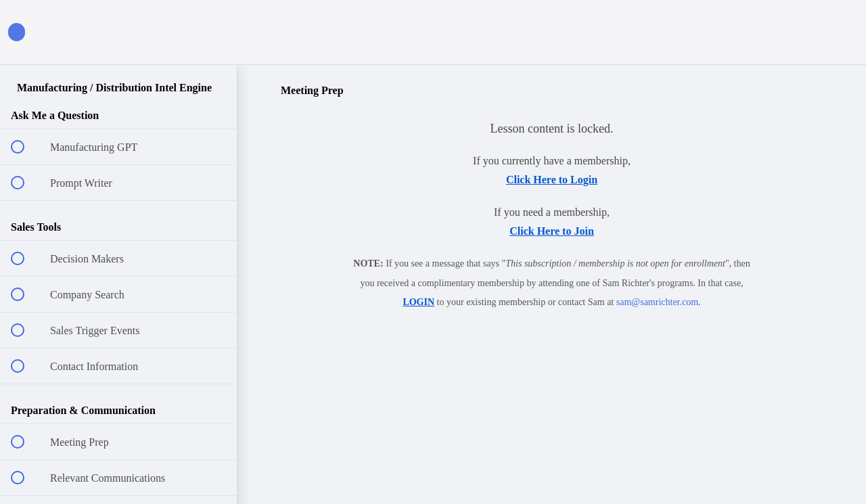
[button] (212, 32)
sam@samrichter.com (657, 302)
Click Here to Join (552, 231)
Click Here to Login (552, 180)
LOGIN (418, 302)
